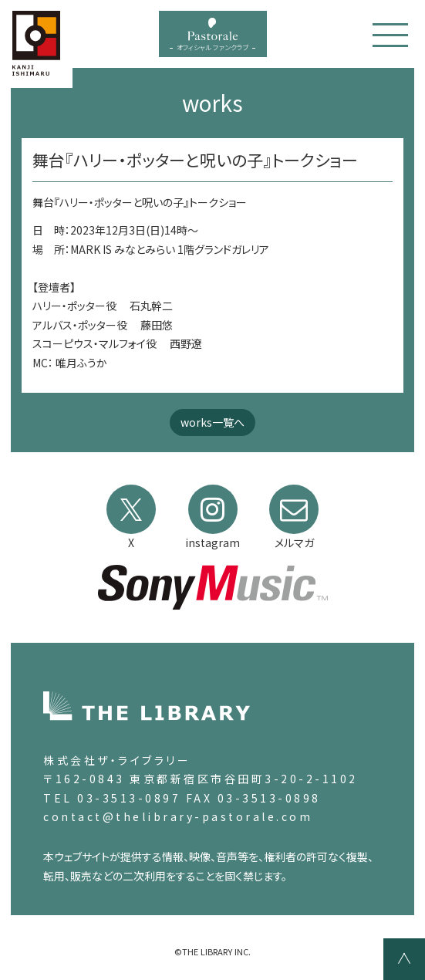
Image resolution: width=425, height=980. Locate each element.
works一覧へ (212, 422)
